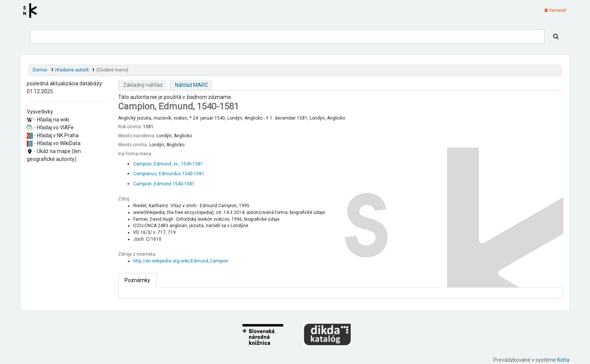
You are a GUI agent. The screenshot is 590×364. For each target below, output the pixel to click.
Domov (40, 70)
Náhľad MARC (192, 85)
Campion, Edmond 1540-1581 (164, 184)
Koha (563, 360)
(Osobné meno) (112, 70)
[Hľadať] (556, 36)
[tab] (137, 280)
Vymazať (555, 10)
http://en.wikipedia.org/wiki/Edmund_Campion (181, 261)
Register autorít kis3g (32, 11)
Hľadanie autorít (72, 70)
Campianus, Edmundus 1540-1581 (169, 174)
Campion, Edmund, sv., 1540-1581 (168, 164)
